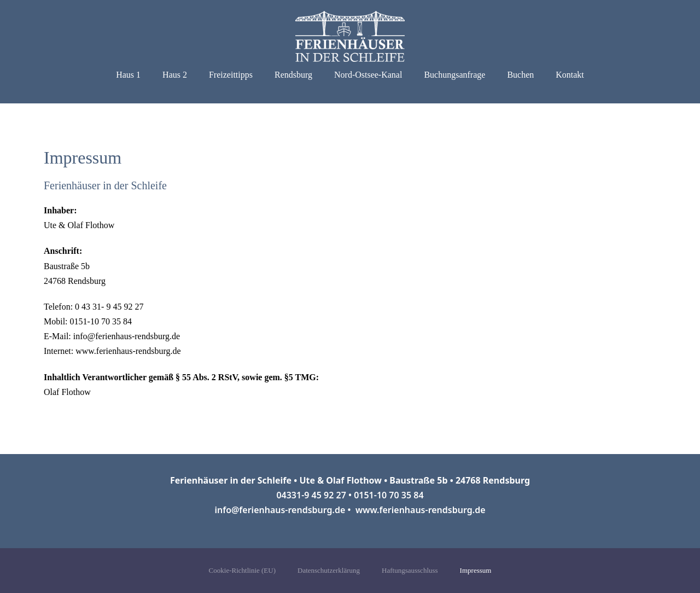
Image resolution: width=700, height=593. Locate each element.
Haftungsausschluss (410, 570)
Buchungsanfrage (454, 75)
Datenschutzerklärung (329, 570)
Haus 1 (128, 75)
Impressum (476, 570)
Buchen (520, 75)
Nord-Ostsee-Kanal (368, 75)
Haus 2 (175, 75)
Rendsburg (293, 75)
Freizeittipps (231, 75)
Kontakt (570, 75)
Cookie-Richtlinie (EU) (242, 570)
